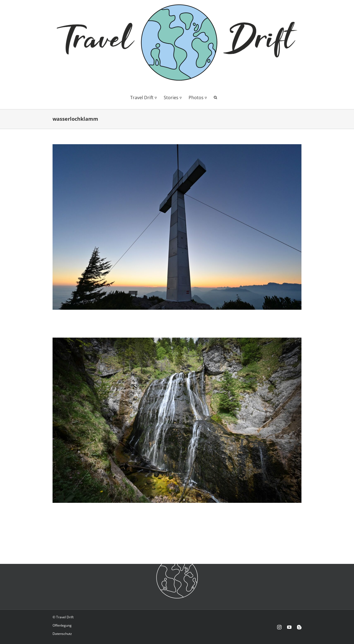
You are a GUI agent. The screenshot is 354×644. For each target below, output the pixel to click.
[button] (215, 97)
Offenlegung (62, 625)
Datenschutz (62, 634)
